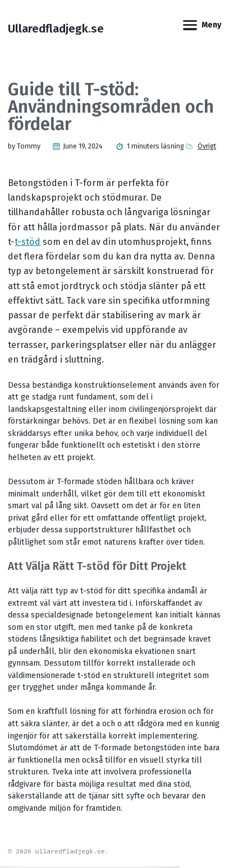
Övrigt (207, 146)
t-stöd (28, 242)
